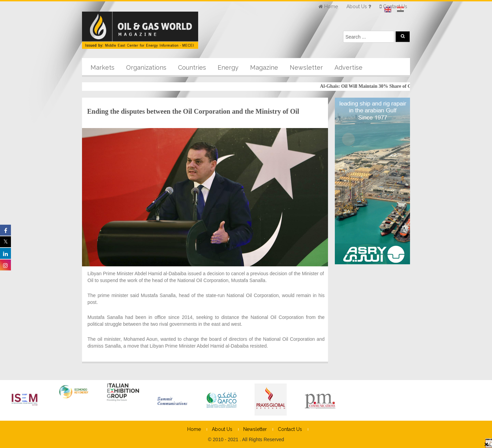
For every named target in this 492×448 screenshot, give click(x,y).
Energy (228, 67)
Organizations (146, 67)
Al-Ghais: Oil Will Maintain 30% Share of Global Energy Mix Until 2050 (396, 86)
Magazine (264, 67)
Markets (102, 67)
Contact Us (290, 429)
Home (194, 429)
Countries (192, 67)
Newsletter (306, 67)
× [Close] (486, 444)
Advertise (348, 67)
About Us (222, 429)
